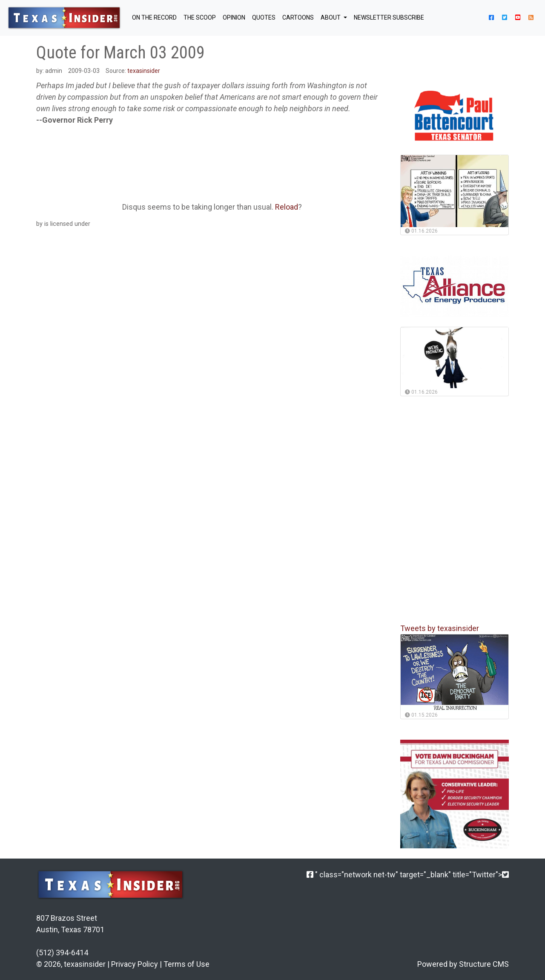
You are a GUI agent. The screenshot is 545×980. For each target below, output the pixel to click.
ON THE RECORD (154, 17)
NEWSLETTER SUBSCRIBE (389, 17)
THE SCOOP (200, 17)
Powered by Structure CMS (463, 964)
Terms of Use (186, 964)
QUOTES (264, 17)
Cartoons (298, 17)
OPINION (234, 17)
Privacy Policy (135, 964)
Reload (287, 207)
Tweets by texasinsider (440, 628)
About (331, 17)
